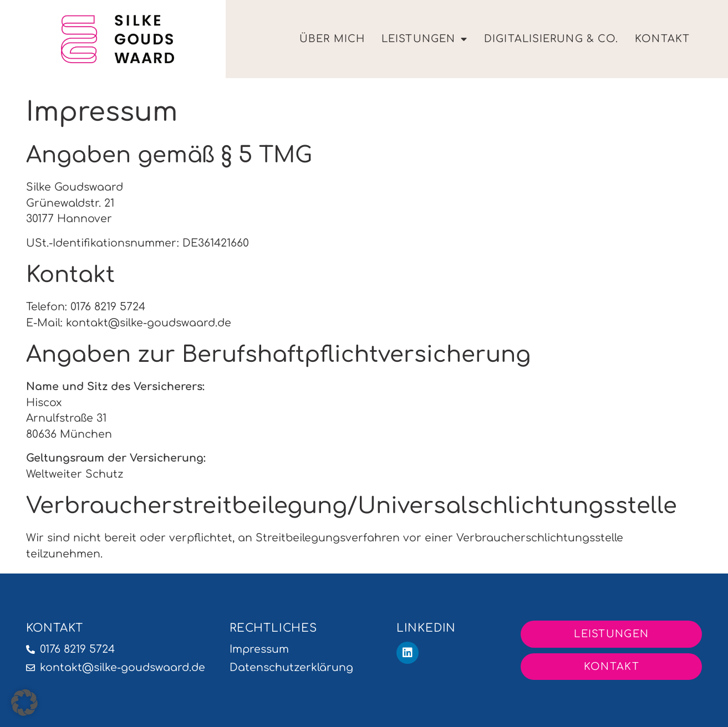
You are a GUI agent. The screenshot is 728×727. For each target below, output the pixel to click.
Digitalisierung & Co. (551, 39)
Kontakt (662, 39)
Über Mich (332, 39)
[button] (24, 703)
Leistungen (424, 39)
